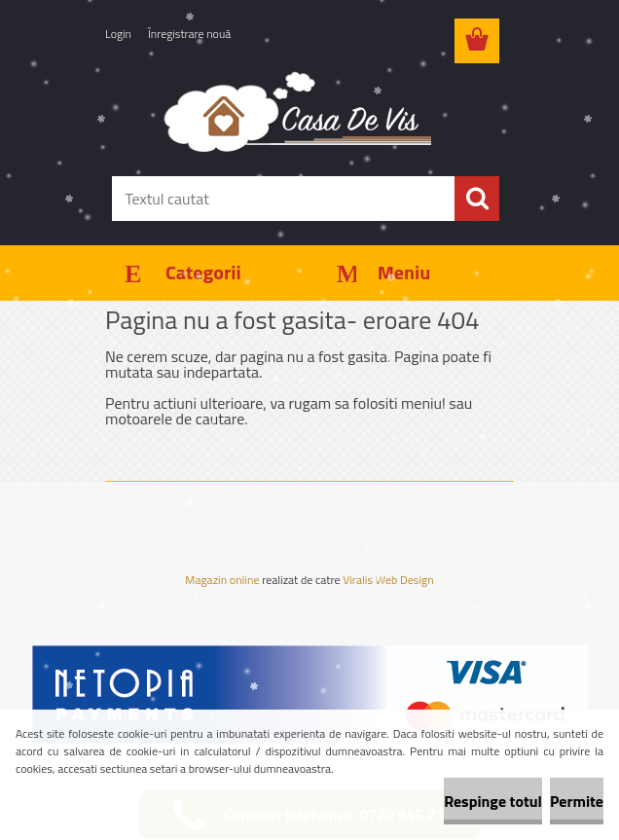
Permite (577, 801)
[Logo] (297, 111)
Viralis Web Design (388, 582)
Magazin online (222, 580)
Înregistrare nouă (189, 34)
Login (118, 34)
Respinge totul (493, 801)
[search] (477, 199)
